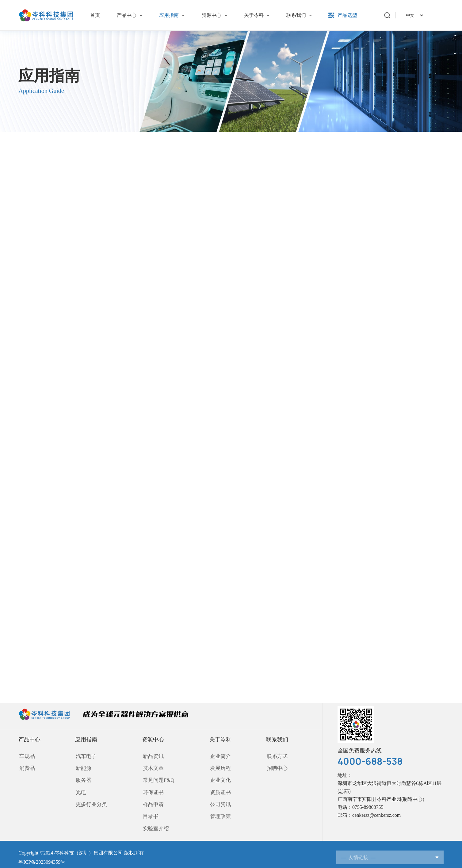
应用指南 (88, 740)
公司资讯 (218, 800)
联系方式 (276, 756)
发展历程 (218, 767)
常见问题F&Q (157, 778)
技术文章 (152, 767)
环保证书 (152, 789)
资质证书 (218, 789)
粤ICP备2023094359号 (42, 856)
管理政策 (218, 811)
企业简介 (218, 756)
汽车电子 (86, 756)
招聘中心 (276, 767)
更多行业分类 (91, 800)
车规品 (26, 756)
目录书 (150, 811)
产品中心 (29, 740)
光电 (82, 789)
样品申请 (152, 800)
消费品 (26, 767)
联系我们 (277, 740)
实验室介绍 (155, 822)
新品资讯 (152, 756)
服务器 (84, 778)
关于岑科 (219, 740)
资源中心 (153, 740)
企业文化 (218, 778)
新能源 (84, 767)
